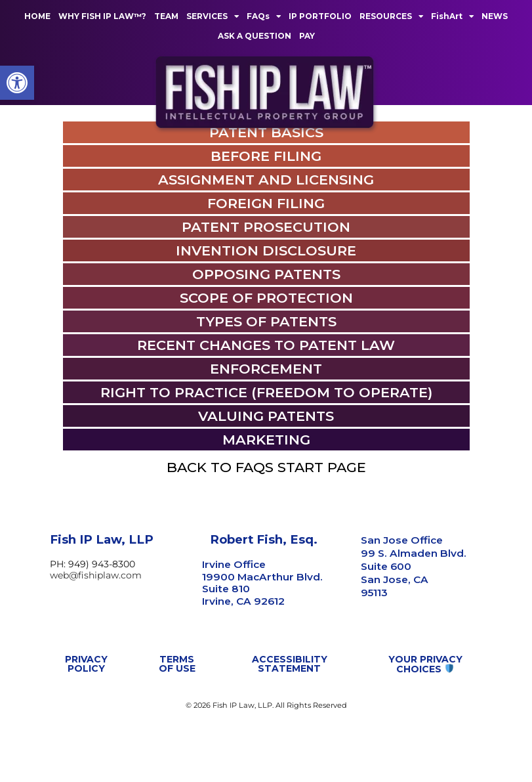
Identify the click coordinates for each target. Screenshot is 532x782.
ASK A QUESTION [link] (255, 36)
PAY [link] (307, 36)
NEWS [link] (495, 16)
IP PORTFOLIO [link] (320, 16)
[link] (17, 83)
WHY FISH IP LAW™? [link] (102, 16)
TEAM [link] (166, 16)
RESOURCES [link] (391, 16)
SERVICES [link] (213, 16)
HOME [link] (37, 16)
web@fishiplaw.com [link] (96, 628)
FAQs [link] (264, 16)
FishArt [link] (452, 16)
